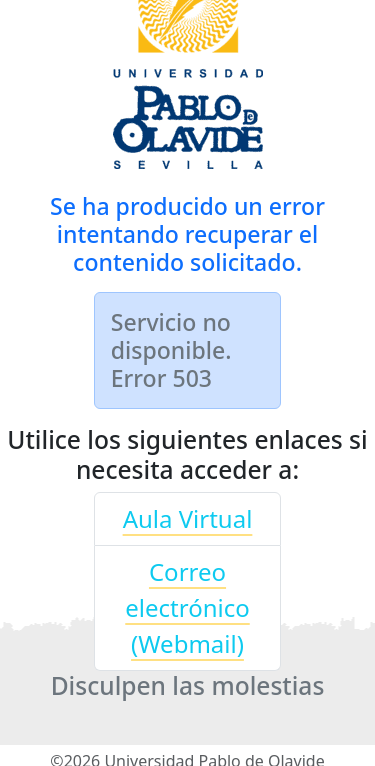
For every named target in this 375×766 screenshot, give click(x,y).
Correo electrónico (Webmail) (187, 607)
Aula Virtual (188, 518)
